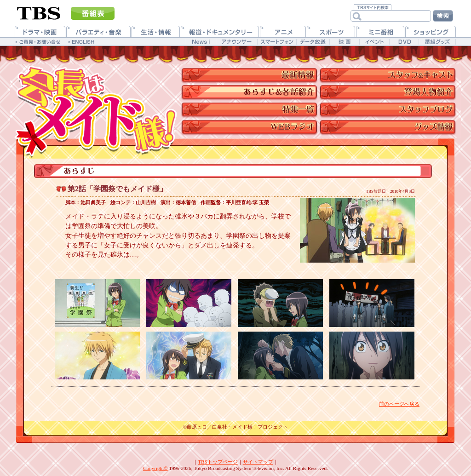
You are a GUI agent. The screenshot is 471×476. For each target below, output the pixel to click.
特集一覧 (250, 109)
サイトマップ (258, 462)
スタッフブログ (391, 109)
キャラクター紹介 (391, 91)
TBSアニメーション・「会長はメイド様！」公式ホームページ (95, 101)
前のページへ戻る (399, 404)
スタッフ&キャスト (391, 74)
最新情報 (250, 74)
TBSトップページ (218, 462)
